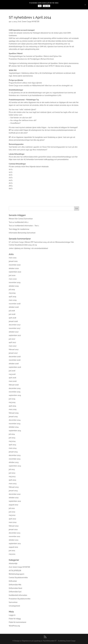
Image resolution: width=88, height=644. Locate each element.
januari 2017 (13, 353)
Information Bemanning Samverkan (22, 233)
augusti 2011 (13, 547)
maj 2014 (12, 441)
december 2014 (15, 420)
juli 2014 (12, 434)
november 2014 (15, 424)
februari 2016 (14, 385)
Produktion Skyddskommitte (20, 599)
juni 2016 (12, 371)
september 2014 (15, 431)
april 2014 (12, 445)
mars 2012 (13, 522)
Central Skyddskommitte (18, 578)
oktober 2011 (14, 540)
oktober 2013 (14, 462)
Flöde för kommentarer (18, 622)
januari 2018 (13, 321)
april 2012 (12, 519)
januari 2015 (13, 417)
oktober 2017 (14, 332)
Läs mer (46, 6)
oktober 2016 (14, 364)
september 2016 (15, 367)
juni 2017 (12, 339)
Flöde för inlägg (15, 619)
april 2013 (12, 480)
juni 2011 (12, 551)
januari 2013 (13, 491)
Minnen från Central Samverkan (21, 219)
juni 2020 (12, 275)
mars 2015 (13, 409)
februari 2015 (14, 413)
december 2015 (15, 388)
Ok (40, 6)
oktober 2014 (14, 427)
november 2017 (15, 328)
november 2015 (15, 392)
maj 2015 (12, 402)
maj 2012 (12, 515)
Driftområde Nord (15, 588)
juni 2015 (12, 399)
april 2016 (12, 378)
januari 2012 (13, 529)
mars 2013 (13, 484)
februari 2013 (14, 487)
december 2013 (15, 455)
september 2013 (15, 466)
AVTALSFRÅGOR (15, 571)
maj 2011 (12, 554)
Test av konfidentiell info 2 (19, 222)
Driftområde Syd (15, 592)
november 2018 (15, 304)
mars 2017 (13, 346)
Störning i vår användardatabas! (36, 248)
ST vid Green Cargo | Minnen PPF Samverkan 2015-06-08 (30, 242)
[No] (85, 5)
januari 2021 (13, 261)
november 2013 (15, 459)
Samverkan (13, 602)
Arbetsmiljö (13, 563)
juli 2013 (12, 469)
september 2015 (15, 395)
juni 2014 (12, 438)
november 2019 (15, 282)
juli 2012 (12, 508)
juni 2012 (12, 512)
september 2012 (15, 501)
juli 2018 (12, 311)
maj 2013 (12, 477)
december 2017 (15, 325)
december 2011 (15, 533)
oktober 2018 (14, 307)
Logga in (12, 615)
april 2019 (12, 297)
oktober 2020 (14, 268)
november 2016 (15, 360)
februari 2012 (14, 526)
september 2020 (15, 272)
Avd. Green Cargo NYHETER (29, 22)
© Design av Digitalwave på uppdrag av (28, 641)
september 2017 (15, 335)
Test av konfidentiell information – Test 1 (24, 226)
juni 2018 (12, 314)
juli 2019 (12, 289)
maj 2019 (12, 293)
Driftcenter (13, 581)
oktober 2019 (14, 286)
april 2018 (12, 318)
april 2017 (12, 342)
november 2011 (14, 536)
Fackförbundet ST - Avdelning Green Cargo (59, 641)
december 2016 (15, 357)
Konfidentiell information (18, 595)
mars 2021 (13, 258)
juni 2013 (12, 473)
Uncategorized (14, 606)
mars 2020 (13, 279)
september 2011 (15, 544)
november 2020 (15, 265)
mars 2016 (13, 381)
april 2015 (12, 406)
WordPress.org (14, 626)
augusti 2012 (13, 505)
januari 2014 (13, 452)
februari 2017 (14, 349)
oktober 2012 (14, 498)
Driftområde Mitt (15, 585)
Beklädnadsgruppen (16, 574)
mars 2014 (13, 448)
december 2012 (15, 494)
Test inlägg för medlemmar (19, 229)
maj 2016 (12, 374)
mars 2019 (13, 300)
